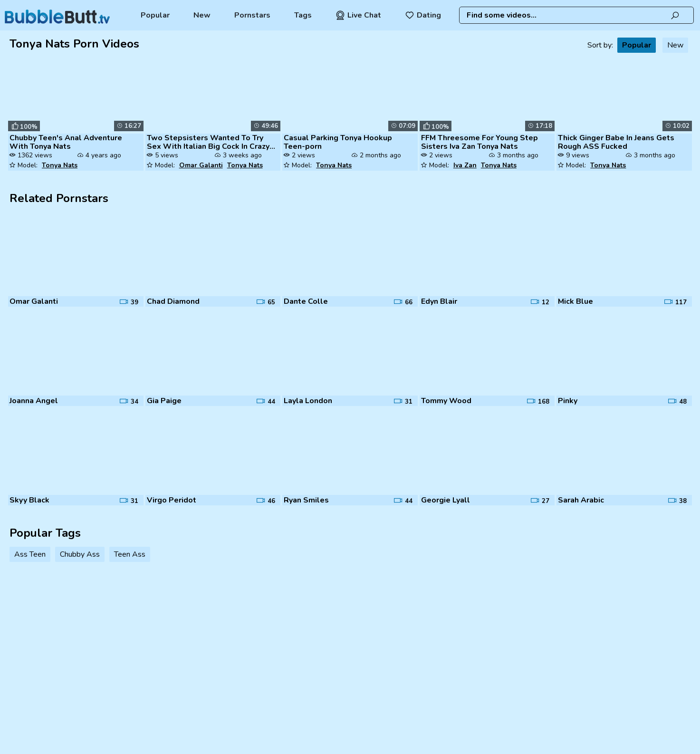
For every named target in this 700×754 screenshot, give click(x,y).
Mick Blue (575, 301)
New (202, 15)
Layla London (308, 401)
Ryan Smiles (306, 500)
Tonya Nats (60, 165)
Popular (155, 15)
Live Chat (358, 15)
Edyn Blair (439, 301)
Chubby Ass (80, 554)
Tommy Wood (446, 401)
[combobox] (576, 15)
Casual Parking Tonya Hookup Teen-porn (338, 142)
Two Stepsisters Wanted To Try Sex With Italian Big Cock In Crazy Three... (208, 142)
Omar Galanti (201, 165)
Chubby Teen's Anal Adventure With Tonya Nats (66, 142)
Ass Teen (30, 554)
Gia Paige (164, 401)
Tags (303, 15)
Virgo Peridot (172, 500)
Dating (423, 15)
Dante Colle (306, 301)
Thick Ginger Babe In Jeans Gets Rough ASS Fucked (616, 142)
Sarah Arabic (581, 500)
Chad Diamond (173, 301)
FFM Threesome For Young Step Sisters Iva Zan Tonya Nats (479, 142)
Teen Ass (130, 554)
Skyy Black (29, 500)
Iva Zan (465, 165)
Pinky (568, 401)
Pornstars (252, 15)
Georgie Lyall (446, 500)
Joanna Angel (34, 401)
